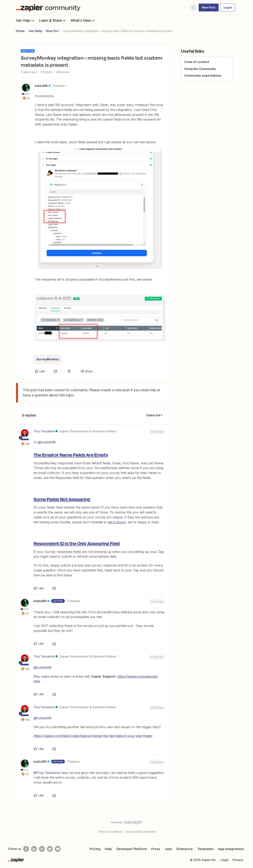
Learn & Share (53, 20)
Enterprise (185, 849)
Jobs (168, 849)
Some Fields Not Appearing (62, 499)
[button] (209, 7)
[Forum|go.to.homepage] (49, 7)
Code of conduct (197, 62)
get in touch (117, 522)
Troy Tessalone (44, 431)
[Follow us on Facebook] (26, 849)
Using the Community (200, 69)
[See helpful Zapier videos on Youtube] (58, 849)
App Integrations (231, 849)
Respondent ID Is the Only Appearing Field (77, 543)
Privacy (238, 860)
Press (156, 849)
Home (20, 31)
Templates (205, 849)
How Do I (52, 31)
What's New (83, 20)
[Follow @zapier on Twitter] (50, 849)
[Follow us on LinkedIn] (34, 849)
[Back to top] (245, 826)
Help (108, 849)
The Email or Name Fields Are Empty (71, 455)
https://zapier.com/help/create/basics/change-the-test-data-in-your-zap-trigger (93, 736)
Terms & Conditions (110, 832)
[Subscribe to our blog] (42, 849)
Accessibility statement (141, 832)
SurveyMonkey (48, 359)
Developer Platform (132, 849)
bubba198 (41, 86)
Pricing (95, 849)
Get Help (25, 20)
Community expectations (203, 75)
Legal (225, 860)
